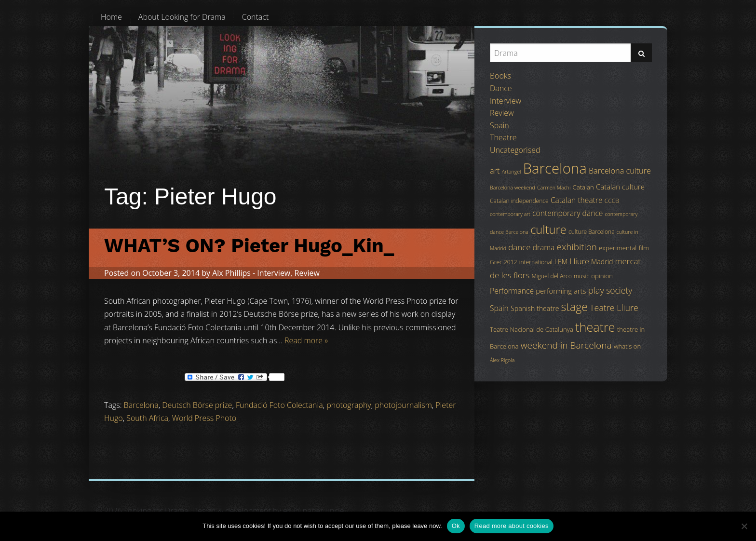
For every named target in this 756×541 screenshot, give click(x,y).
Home (111, 17)
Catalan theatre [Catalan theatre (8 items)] (577, 200)
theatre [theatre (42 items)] (595, 327)
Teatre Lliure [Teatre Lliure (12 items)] (614, 308)
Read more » (306, 340)
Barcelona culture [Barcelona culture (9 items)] (620, 171)
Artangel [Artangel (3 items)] (512, 172)
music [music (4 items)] (581, 276)
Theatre (503, 137)
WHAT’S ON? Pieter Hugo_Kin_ (249, 246)
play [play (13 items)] (596, 290)
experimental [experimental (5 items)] (618, 248)
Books (500, 76)
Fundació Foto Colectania (279, 405)
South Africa (147, 418)
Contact (256, 17)
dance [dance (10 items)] (519, 247)
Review (307, 273)
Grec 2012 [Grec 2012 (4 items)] (504, 262)
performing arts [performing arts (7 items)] (561, 291)
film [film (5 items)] (644, 248)
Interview (274, 273)
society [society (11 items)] (619, 290)
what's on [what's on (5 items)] (627, 346)
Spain (499, 125)
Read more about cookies (512, 526)
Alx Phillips (231, 273)
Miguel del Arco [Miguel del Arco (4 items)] (552, 276)
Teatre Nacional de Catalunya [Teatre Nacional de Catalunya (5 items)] (532, 329)
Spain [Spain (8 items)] (499, 308)
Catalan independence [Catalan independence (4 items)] (519, 201)
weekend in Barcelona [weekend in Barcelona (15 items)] (566, 345)
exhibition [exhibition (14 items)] (577, 247)
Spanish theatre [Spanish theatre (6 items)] (535, 308)
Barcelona (141, 405)
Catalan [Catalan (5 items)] (583, 187)
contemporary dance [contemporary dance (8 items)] (567, 213)
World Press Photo (204, 418)
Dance (501, 88)
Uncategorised (515, 150)
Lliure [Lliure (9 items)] (579, 261)
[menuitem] (111, 17)
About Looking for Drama (182, 17)
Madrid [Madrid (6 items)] (602, 262)
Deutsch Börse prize (197, 405)
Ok (456, 526)
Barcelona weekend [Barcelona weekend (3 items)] (513, 188)
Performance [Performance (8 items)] (512, 291)
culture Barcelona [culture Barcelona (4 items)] (592, 232)
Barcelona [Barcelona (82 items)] (555, 168)
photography (349, 405)
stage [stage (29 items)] (574, 307)
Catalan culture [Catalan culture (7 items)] (620, 187)
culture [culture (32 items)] (548, 230)
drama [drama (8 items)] (544, 247)
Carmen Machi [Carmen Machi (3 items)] (554, 188)
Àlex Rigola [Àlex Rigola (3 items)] (502, 360)
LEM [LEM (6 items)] (561, 262)
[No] (744, 526)
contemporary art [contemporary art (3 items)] (510, 214)
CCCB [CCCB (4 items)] (612, 201)
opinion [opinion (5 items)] (602, 276)
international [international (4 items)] (536, 262)
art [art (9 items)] (495, 171)
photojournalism (403, 405)
